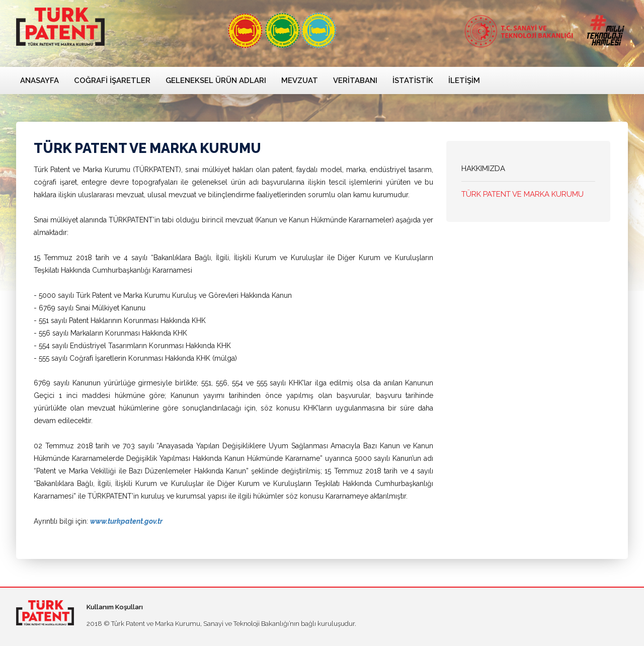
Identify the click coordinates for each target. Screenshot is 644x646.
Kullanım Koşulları (115, 607)
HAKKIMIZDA (483, 169)
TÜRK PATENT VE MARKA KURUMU (522, 194)
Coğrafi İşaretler (112, 80)
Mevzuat (300, 80)
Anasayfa (39, 80)
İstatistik (413, 80)
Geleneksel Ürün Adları (216, 80)
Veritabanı (355, 80)
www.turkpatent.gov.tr (126, 521)
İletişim (464, 80)
